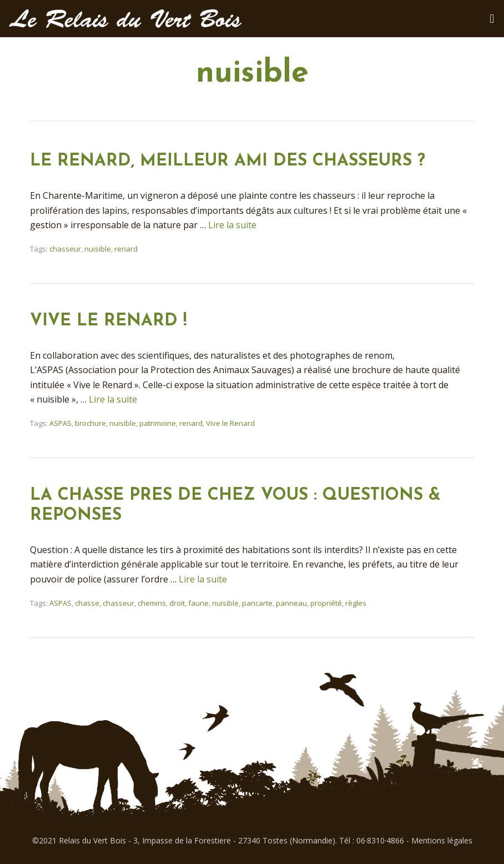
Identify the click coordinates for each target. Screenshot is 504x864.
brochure (90, 423)
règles (356, 603)
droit (177, 603)
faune (198, 603)
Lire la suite (232, 225)
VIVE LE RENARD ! (109, 321)
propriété (326, 603)
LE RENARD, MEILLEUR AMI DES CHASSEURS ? (228, 161)
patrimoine (158, 423)
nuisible (98, 249)
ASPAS (61, 423)
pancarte (257, 603)
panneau (291, 603)
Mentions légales (442, 840)
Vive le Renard (230, 423)
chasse (87, 603)
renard (126, 249)
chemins (152, 603)
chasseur (65, 249)
